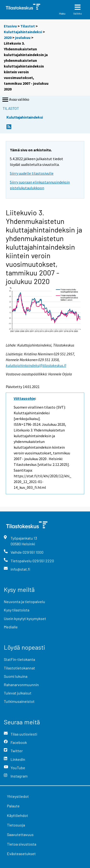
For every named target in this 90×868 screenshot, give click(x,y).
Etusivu (10, 26)
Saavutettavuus (20, 834)
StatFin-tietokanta (19, 659)
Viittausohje (24, 398)
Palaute (13, 806)
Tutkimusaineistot (19, 701)
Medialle (11, 627)
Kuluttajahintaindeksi (23, 32)
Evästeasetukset (21, 854)
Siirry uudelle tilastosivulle (32, 173)
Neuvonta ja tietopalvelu (24, 602)
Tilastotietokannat (19, 668)
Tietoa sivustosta (22, 844)
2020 (8, 37)
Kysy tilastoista (17, 610)
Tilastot (28, 26)
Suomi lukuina (16, 676)
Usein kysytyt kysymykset (25, 618)
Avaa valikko (15, 100)
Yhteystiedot (18, 796)
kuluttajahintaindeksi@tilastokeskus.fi (36, 365)
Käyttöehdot (18, 815)
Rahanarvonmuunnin (21, 685)
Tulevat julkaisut (18, 693)
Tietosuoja (16, 825)
